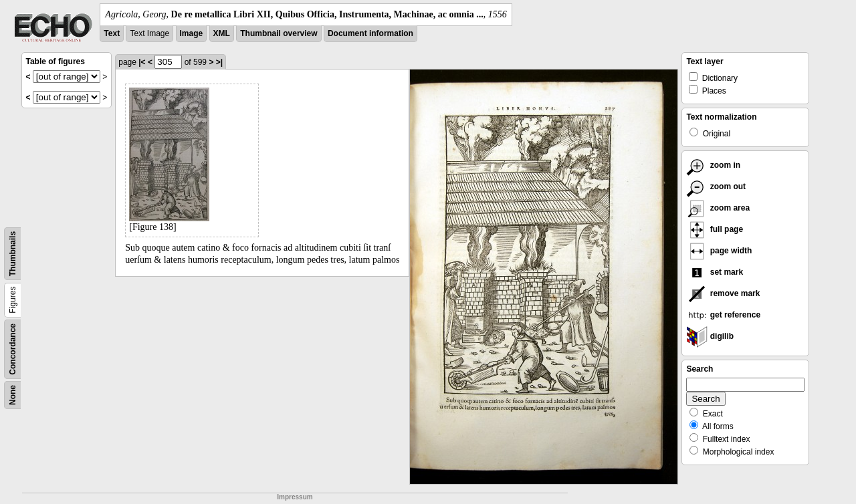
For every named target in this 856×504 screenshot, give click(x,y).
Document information (370, 33)
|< (142, 62)
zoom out (716, 186)
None (13, 395)
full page (715, 229)
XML (222, 33)
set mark (715, 272)
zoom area (718, 208)
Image (192, 33)
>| (219, 62)
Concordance (13, 349)
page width (719, 251)
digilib (710, 336)
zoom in (713, 165)
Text (112, 33)
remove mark (723, 293)
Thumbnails (13, 254)
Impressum (295, 497)
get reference (723, 315)
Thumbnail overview (279, 33)
